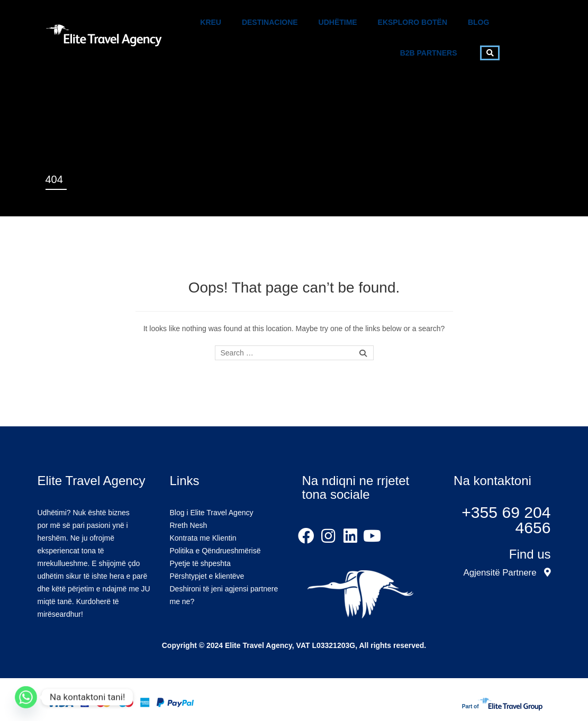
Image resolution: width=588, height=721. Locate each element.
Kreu (211, 22)
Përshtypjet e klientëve (207, 576)
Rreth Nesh (189, 525)
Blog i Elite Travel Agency (212, 513)
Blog (478, 22)
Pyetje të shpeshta (200, 563)
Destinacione (270, 22)
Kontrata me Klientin (203, 538)
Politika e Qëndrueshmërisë (215, 551)
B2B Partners (429, 53)
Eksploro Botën (413, 22)
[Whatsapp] (26, 697)
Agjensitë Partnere (507, 573)
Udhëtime (338, 22)
